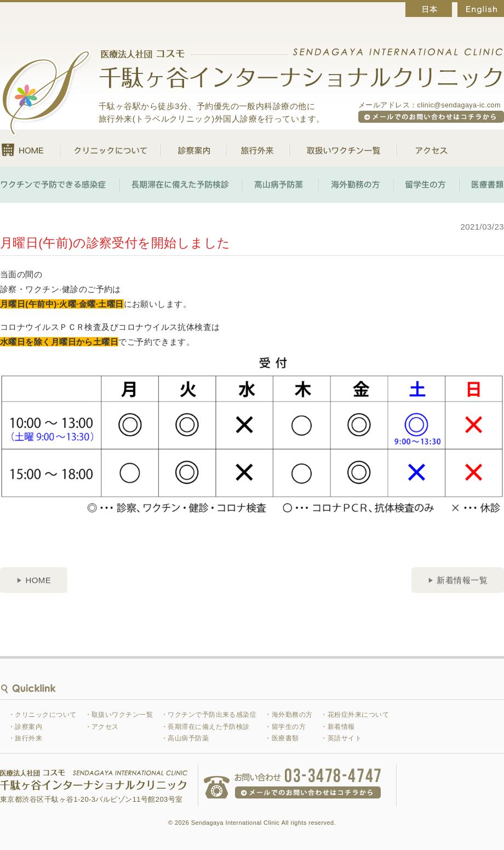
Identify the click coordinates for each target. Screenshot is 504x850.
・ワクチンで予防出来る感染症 (209, 715)
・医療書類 (282, 738)
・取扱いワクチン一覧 (119, 715)
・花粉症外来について (355, 715)
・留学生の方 (285, 727)
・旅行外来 (25, 738)
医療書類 (482, 185)
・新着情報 (337, 727)
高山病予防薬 (280, 185)
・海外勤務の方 (288, 715)
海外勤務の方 (355, 185)
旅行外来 (257, 149)
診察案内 (193, 149)
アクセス (422, 149)
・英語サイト (341, 738)
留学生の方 (426, 185)
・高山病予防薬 (185, 738)
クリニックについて (110, 149)
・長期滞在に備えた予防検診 (205, 727)
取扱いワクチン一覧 (343, 149)
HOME (30, 149)
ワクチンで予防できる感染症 (59, 185)
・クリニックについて (42, 715)
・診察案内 (25, 727)
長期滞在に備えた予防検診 (180, 185)
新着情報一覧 (462, 580)
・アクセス (102, 727)
